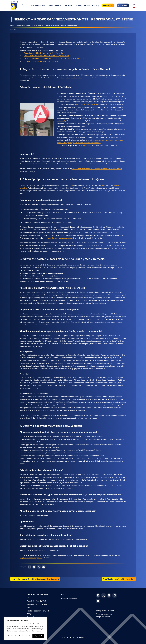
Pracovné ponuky (37, 5)
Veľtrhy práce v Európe (105, 611)
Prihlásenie (123, 5)
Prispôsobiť (12, 636)
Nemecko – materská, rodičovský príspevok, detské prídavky (36, 579)
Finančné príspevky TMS (36, 601)
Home (12, 26)
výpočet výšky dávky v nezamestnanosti (58, 238)
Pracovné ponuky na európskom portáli (104, 615)
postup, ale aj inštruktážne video (87, 104)
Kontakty (96, 5)
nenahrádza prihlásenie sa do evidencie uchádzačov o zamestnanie (97, 169)
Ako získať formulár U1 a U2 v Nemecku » (119, 579)
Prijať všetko (39, 636)
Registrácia (108, 5)
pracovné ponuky (85, 146)
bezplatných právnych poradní (31, 558)
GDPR (64, 595)
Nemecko (41, 26)
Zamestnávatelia (54, 5)
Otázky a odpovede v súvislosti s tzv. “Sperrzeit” (41, 61)
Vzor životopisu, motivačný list (37, 596)
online (71, 185)
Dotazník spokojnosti (69, 598)
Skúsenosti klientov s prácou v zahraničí (38, 606)
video (104, 185)
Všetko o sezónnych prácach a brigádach (38, 612)
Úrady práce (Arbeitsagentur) (71, 78)
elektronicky (61, 121)
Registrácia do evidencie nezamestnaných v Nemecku (44, 53)
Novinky (79, 5)
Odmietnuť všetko (25, 636)
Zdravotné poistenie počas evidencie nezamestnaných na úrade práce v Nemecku (54, 58)
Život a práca (68, 5)
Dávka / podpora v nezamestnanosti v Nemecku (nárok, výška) (47, 56)
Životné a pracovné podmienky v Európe (26, 26)
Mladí (86, 5)
